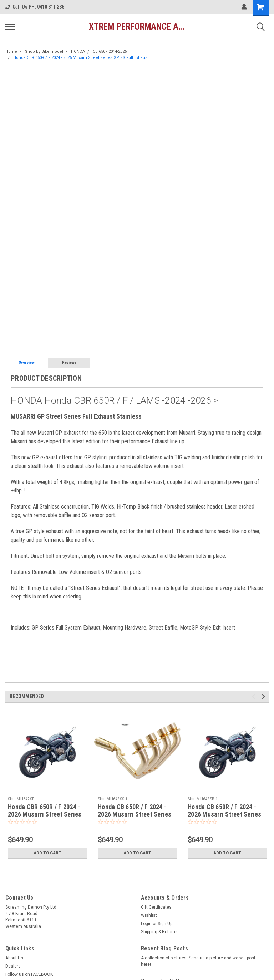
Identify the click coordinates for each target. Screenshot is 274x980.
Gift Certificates (156, 907)
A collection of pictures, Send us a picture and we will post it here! (200, 961)
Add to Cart (48, 853)
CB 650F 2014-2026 (110, 52)
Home (11, 52)
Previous (255, 696)
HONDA (78, 52)
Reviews (69, 362)
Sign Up (165, 924)
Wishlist (149, 915)
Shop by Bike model (44, 52)
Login (146, 924)
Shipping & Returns (159, 932)
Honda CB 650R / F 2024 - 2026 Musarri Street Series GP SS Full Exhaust (135, 814)
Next (265, 696)
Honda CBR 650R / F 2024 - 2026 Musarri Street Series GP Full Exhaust (45, 814)
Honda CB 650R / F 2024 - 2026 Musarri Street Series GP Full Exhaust (225, 814)
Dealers (13, 966)
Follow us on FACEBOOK (29, 974)
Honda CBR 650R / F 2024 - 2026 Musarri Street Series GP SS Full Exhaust (81, 58)
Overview (27, 362)
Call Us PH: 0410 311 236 (35, 7)
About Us (14, 958)
